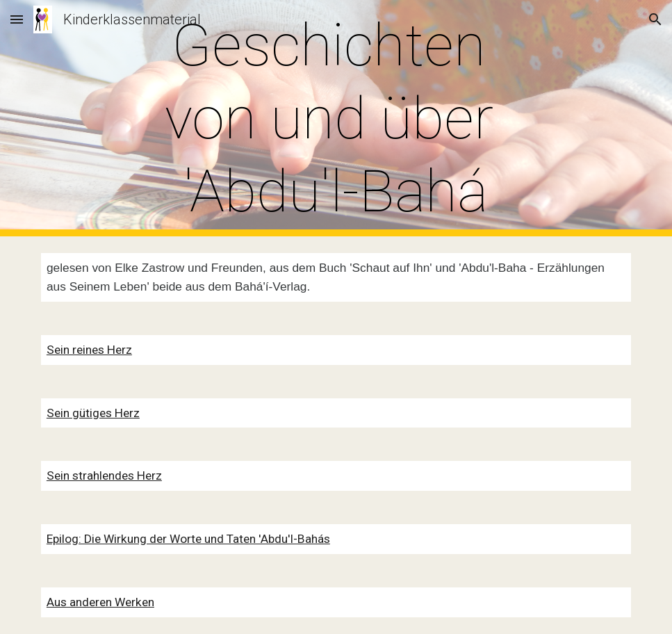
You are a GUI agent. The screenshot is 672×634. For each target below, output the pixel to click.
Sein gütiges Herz (93, 413)
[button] (17, 19)
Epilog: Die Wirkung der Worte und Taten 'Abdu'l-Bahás (188, 539)
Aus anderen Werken (100, 602)
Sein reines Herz (89, 350)
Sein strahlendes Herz (104, 475)
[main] (336, 119)
